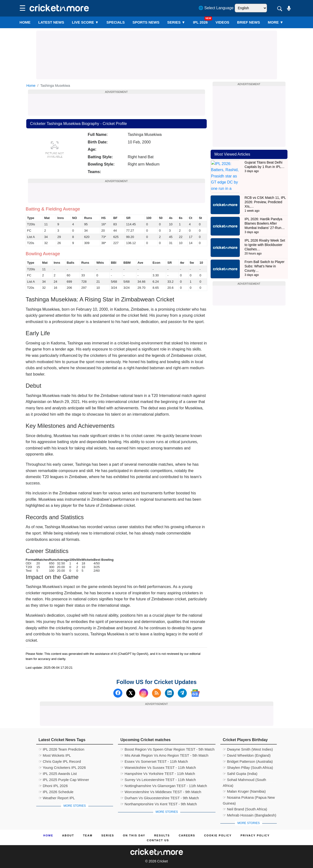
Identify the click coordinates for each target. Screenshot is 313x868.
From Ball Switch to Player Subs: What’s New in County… (265, 252)
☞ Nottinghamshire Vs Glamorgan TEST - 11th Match (164, 786)
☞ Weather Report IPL (57, 798)
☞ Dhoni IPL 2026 (53, 786)
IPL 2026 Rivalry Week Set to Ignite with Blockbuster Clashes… (265, 231)
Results (162, 835)
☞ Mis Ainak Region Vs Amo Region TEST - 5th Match (164, 755)
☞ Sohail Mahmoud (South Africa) (244, 780)
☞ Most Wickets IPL (55, 755)
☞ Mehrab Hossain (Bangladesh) (250, 815)
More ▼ (276, 22)
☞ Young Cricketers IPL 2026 (62, 767)
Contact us (158, 840)
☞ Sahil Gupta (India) (240, 774)
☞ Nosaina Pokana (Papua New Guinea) (249, 798)
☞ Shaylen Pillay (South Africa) (248, 767)
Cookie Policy (218, 835)
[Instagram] (144, 693)
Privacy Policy (255, 835)
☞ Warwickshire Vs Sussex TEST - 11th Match (158, 767)
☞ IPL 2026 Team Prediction (62, 749)
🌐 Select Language (216, 8)
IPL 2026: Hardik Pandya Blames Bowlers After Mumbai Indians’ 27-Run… (265, 210)
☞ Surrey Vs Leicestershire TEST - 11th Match (158, 780)
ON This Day (134, 835)
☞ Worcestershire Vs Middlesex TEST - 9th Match (161, 792)
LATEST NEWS (51, 22)
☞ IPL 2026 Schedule (56, 792)
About (68, 835)
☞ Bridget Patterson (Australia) (248, 761)
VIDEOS (222, 22)
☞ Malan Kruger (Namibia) (244, 791)
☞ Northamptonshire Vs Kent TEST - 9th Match (159, 804)
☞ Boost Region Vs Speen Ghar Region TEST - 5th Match (167, 749)
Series (176, 22)
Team (88, 835)
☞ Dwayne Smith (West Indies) (248, 749)
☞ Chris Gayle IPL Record (60, 761)
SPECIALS (116, 22)
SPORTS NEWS (146, 22)
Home (25, 22)
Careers (187, 835)
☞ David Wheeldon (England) (247, 755)
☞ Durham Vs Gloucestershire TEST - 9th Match (160, 798)
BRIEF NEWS (249, 22)
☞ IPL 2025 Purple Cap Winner (64, 780)
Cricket (162, 861)
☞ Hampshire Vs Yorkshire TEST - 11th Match (158, 774)
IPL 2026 (201, 22)
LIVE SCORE (85, 22)
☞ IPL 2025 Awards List (58, 774)
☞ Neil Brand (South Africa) (245, 809)
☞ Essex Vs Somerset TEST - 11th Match (154, 761)
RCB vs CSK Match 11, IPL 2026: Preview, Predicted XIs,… (265, 188)
